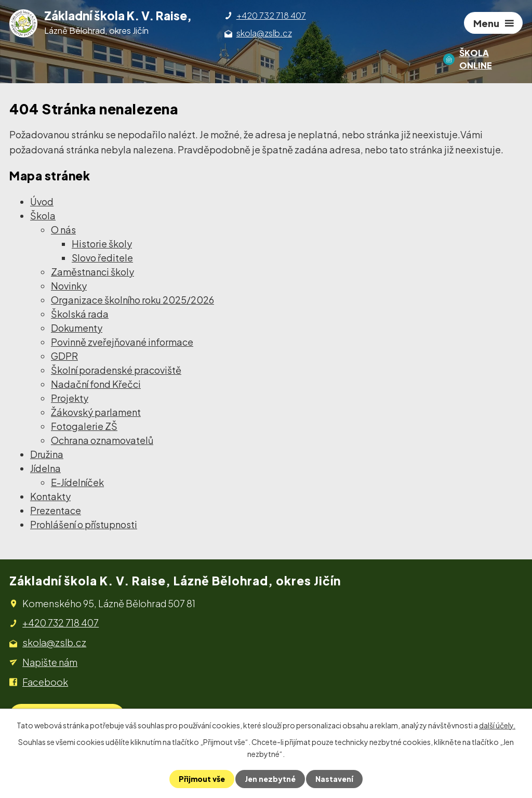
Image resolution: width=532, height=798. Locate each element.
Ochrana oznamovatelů (102, 440)
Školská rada (80, 314)
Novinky (69, 286)
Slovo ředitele (102, 258)
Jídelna (45, 468)
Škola (43, 215)
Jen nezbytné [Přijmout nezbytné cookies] (270, 779)
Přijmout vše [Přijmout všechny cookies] (202, 779)
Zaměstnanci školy (92, 272)
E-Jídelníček (77, 482)
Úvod (42, 201)
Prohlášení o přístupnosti (84, 524)
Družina (47, 454)
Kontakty (50, 496)
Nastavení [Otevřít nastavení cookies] (334, 779)
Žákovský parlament (96, 412)
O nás (63, 230)
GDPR (64, 356)
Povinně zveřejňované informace (122, 342)
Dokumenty (77, 328)
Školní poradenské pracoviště (116, 370)
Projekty (70, 398)
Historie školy (102, 244)
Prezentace (56, 510)
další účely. (497, 725)
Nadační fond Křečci (96, 384)
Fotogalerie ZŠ (84, 426)
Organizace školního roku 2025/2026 (132, 300)
